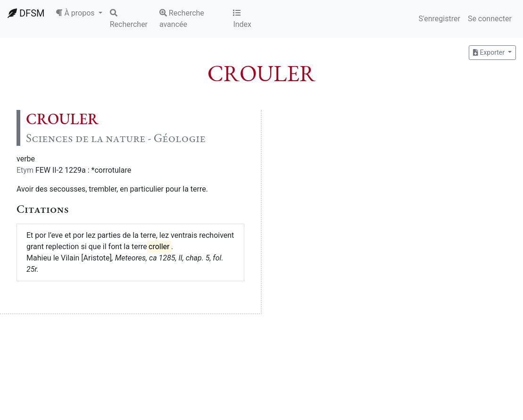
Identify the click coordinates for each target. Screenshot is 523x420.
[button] (79, 13)
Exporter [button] (490, 52)
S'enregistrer (439, 19)
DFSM (26, 13)
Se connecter (490, 19)
